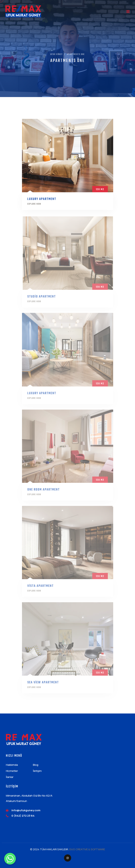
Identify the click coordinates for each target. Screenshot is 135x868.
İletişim (37, 771)
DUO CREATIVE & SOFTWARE (87, 849)
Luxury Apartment (42, 200)
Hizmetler (12, 771)
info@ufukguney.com (26, 810)
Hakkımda (12, 765)
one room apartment (44, 491)
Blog (36, 765)
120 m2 (100, 190)
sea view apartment (43, 684)
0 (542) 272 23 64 (23, 816)
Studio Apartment (42, 299)
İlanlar (10, 777)
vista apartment (40, 588)
